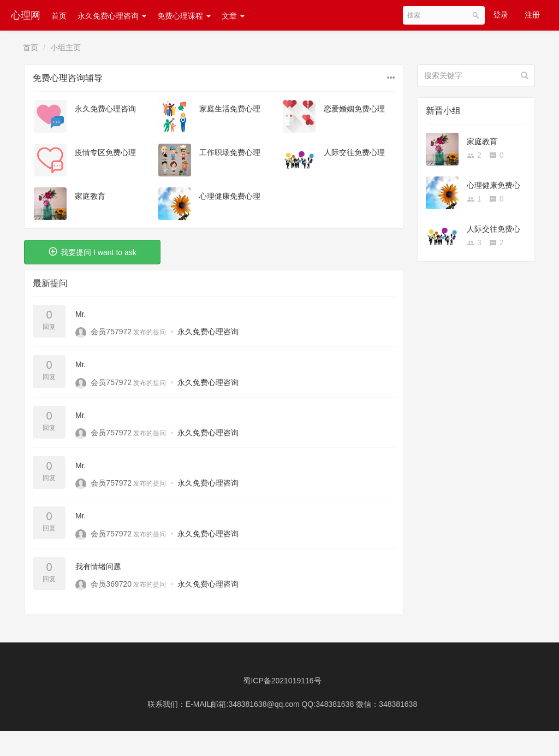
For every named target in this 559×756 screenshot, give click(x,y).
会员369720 (111, 584)
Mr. (81, 314)
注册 (532, 15)
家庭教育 (90, 196)
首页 (59, 16)
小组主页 (66, 48)
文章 (233, 16)
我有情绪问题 (98, 566)
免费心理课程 (184, 16)
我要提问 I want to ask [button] (92, 252)
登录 (501, 15)
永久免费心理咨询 (112, 16)
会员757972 (111, 332)
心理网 (26, 15)
